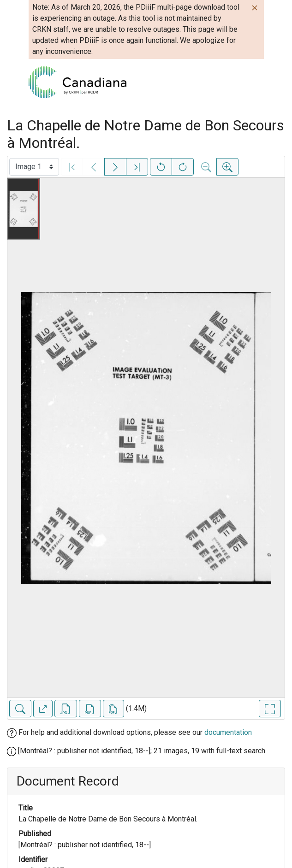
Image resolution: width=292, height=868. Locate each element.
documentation (228, 732)
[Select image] (34, 167)
